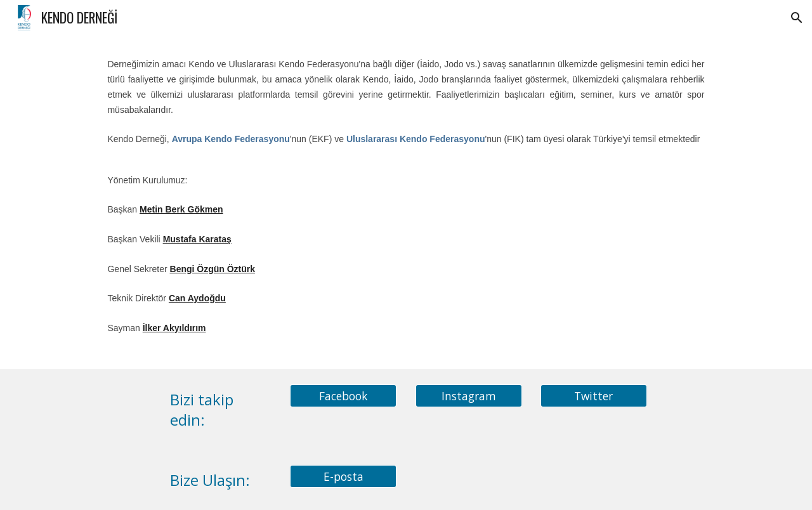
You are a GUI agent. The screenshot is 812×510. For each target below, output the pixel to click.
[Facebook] (343, 396)
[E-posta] (343, 476)
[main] (406, 202)
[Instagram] (469, 396)
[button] (797, 18)
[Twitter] (594, 396)
